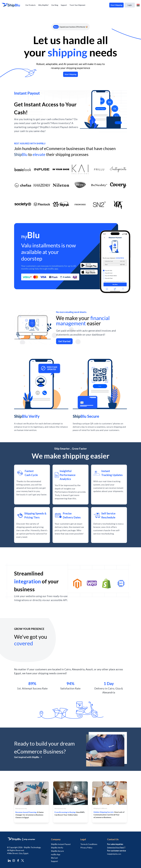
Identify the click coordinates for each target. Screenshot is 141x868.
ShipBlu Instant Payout (61, 844)
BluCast (54, 858)
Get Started (64, 341)
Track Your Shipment (77, 5)
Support (64, 5)
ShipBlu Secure (57, 851)
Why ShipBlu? (43, 5)
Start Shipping (116, 5)
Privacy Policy (86, 848)
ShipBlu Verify (57, 848)
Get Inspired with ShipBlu (28, 757)
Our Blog (55, 5)
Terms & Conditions (89, 844)
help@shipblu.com (114, 854)
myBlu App (56, 854)
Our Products (30, 5)
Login (130, 5)
